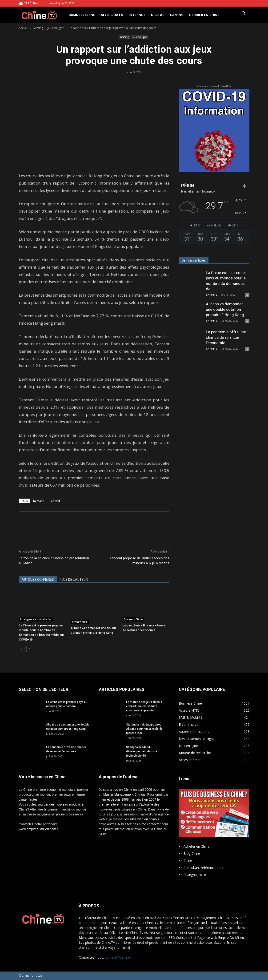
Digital (158, 15)
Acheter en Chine (196, 846)
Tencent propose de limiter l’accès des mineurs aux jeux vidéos (140, 561)
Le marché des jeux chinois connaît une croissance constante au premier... (144, 706)
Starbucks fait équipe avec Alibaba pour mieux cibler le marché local (144, 729)
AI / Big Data (112, 15)
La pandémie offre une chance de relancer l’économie (226, 337)
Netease (39, 501)
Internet (137, 15)
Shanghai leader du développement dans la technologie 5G (142, 751)
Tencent (55, 501)
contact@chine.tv (118, 957)
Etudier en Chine (204, 15)
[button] (244, 14)
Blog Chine (192, 853)
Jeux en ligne (56, 28)
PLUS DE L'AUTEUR (74, 580)
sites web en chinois (144, 819)
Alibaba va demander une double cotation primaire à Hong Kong (225, 309)
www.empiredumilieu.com (38, 829)
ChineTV (212, 295)
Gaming (177, 15)
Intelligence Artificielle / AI (36, 619)
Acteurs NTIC (80, 622)
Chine (188, 861)
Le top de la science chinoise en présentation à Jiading (54, 561)
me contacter (151, 824)
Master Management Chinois (124, 794)
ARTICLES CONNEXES (38, 580)
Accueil (24, 28)
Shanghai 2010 (195, 875)
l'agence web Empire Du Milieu (221, 938)
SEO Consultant (181, 938)
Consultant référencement (204, 868)
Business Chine (82, 15)
